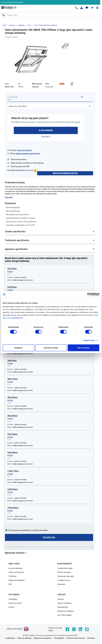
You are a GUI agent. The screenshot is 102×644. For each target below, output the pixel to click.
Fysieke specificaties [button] (15, 231)
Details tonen (89, 340)
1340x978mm (12, 489)
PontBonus (12, 576)
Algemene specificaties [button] (16, 249)
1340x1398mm (13, 508)
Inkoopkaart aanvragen (66, 576)
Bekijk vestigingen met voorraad (28, 154)
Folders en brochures (16, 572)
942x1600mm (12, 453)
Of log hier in (46, 137)
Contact (11, 607)
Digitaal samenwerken (17, 580)
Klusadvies (61, 584)
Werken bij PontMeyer (66, 611)
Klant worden (46, 130)
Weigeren (19, 348)
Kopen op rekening (24, 638)
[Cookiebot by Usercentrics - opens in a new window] (89, 294)
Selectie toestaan (51, 348)
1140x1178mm (13, 471)
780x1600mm (12, 416)
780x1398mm (12, 397)
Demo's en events (15, 603)
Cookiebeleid (10, 638)
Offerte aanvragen (64, 572)
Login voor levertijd (24, 150)
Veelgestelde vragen (65, 568)
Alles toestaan (84, 348)
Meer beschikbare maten (65, 173)
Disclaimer (91, 638)
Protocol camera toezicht (76, 638)
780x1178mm (12, 379)
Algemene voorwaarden (43, 638)
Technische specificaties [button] (17, 240)
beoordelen (20, 170)
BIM (10, 584)
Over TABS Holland (64, 615)
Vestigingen (13, 599)
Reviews (61, 599)
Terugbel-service (64, 580)
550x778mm (12, 269)
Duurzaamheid (63, 607)
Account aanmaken (15, 568)
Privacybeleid (59, 638)
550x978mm (12, 287)
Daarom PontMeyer (65, 603)
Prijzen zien (49, 537)
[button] (97, 8)
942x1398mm (12, 434)
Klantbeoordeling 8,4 (7, 2)
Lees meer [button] (9, 197)
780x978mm (12, 361)
